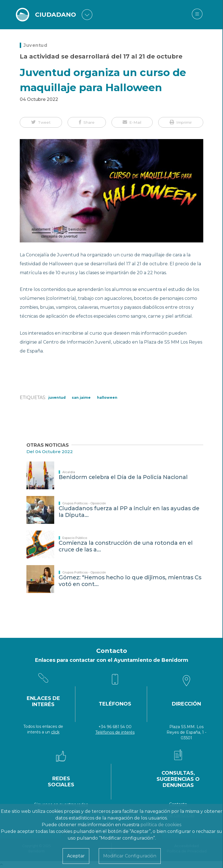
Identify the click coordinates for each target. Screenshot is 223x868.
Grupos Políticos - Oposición (84, 503)
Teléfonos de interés (115, 732)
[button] (41, 122)
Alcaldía (69, 472)
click (55, 732)
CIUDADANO (56, 15)
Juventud (35, 45)
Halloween (107, 397)
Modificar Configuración (130, 856)
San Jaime (81, 397)
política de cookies (161, 825)
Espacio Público (75, 538)
